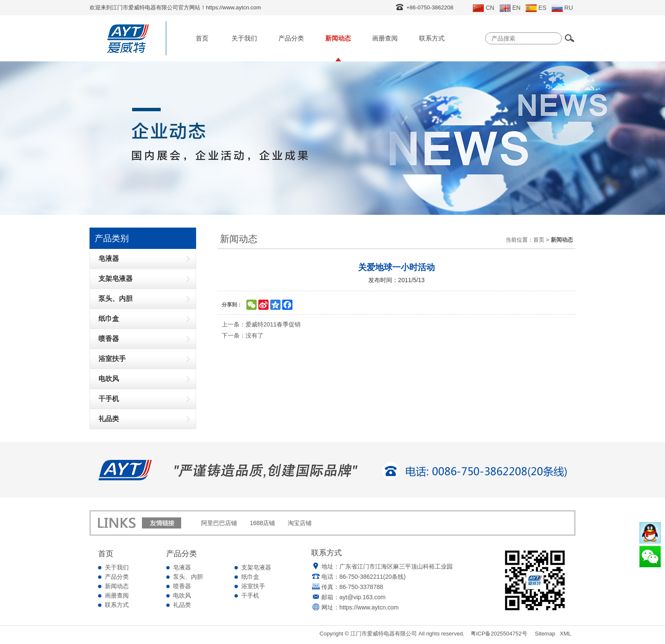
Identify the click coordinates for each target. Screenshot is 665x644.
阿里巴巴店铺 (219, 523)
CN (483, 8)
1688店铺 (262, 523)
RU (562, 8)
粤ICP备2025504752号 (499, 634)
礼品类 (182, 605)
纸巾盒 (250, 577)
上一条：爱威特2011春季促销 (261, 324)
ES (536, 8)
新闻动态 (338, 38)
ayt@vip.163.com (362, 597)
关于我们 (244, 38)
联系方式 (432, 38)
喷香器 (182, 586)
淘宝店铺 (300, 523)
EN (510, 8)
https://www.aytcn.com (369, 607)
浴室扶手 (253, 586)
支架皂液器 (256, 567)
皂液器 (182, 567)
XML (565, 634)
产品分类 (291, 38)
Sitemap (545, 634)
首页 (202, 38)
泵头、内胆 (188, 577)
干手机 (250, 595)
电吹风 (182, 595)
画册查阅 (385, 38)
